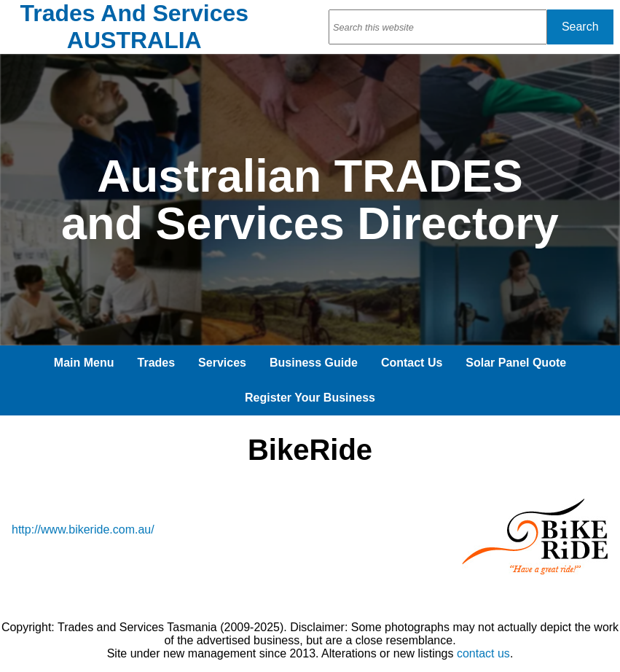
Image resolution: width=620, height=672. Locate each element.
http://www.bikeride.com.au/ (83, 530)
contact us (483, 653)
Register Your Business (310, 398)
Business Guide (314, 363)
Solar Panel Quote (516, 363)
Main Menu (84, 363)
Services (222, 363)
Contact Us (412, 363)
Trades (157, 363)
